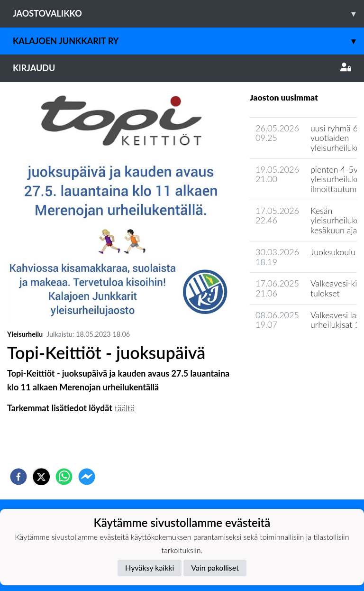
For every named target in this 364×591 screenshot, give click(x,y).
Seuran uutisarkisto (292, 352)
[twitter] (41, 477)
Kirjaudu (182, 68)
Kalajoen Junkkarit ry (188, 41)
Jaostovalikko (188, 14)
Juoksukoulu (333, 252)
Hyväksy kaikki (150, 568)
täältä (125, 408)
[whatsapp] (64, 477)
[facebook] (18, 477)
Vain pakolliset (215, 568)
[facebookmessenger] (87, 477)
